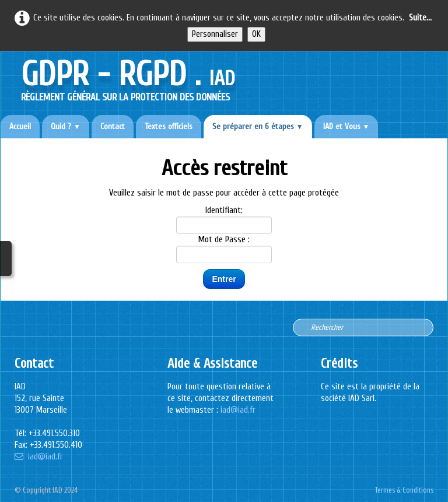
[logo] (128, 77)
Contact (113, 126)
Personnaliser (215, 34)
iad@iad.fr (39, 457)
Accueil (20, 126)
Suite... (420, 18)
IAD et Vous (346, 126)
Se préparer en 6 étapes (258, 126)
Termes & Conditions (404, 490)
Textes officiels (169, 126)
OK (256, 34)
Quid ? (66, 126)
